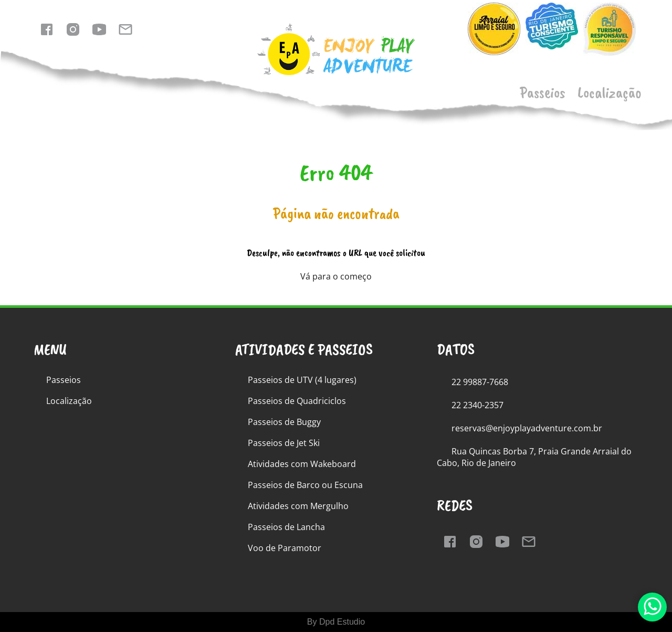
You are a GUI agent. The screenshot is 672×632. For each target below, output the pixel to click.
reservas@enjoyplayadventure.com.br (527, 428)
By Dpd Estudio (336, 622)
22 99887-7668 (480, 382)
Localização (610, 92)
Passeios (543, 92)
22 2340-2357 (477, 405)
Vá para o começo (336, 276)
